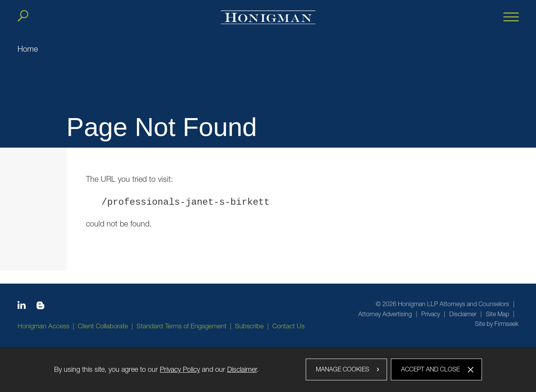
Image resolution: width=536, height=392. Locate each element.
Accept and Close (430, 369)
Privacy (431, 314)
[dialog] (268, 369)
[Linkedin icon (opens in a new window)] (22, 307)
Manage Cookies (342, 369)
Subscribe (249, 326)
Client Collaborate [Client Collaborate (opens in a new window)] (103, 326)
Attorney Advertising (385, 314)
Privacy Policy (180, 369)
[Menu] (511, 17)
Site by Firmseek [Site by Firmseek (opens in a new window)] (497, 324)
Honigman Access (43, 326)
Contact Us (288, 326)
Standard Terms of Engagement (181, 326)
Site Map (497, 314)
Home (28, 49)
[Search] (23, 16)
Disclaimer (463, 314)
